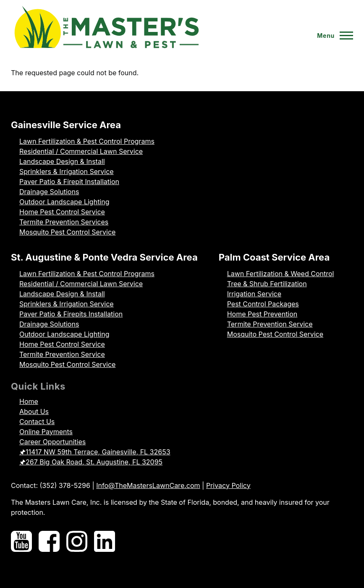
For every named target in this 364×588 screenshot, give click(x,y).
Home (29, 401)
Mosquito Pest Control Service (67, 232)
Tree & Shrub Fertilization (267, 284)
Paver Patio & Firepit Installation (69, 182)
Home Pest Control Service (62, 212)
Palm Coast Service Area (274, 257)
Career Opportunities (52, 442)
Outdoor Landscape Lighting (64, 202)
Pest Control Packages (263, 304)
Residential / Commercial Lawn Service (81, 151)
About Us (34, 411)
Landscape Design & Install (62, 161)
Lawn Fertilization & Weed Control (281, 274)
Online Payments (46, 432)
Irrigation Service (254, 294)
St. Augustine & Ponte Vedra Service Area (104, 257)
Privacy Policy (228, 485)
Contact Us (37, 422)
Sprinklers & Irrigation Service (67, 171)
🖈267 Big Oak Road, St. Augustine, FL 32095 (91, 462)
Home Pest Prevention (262, 314)
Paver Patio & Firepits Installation (71, 314)
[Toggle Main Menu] (332, 36)
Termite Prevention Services (64, 222)
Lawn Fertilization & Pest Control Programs (87, 141)
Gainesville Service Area (66, 125)
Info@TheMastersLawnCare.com (148, 485)
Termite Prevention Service (62, 354)
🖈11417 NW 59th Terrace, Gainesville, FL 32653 (95, 452)
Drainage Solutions (49, 192)
